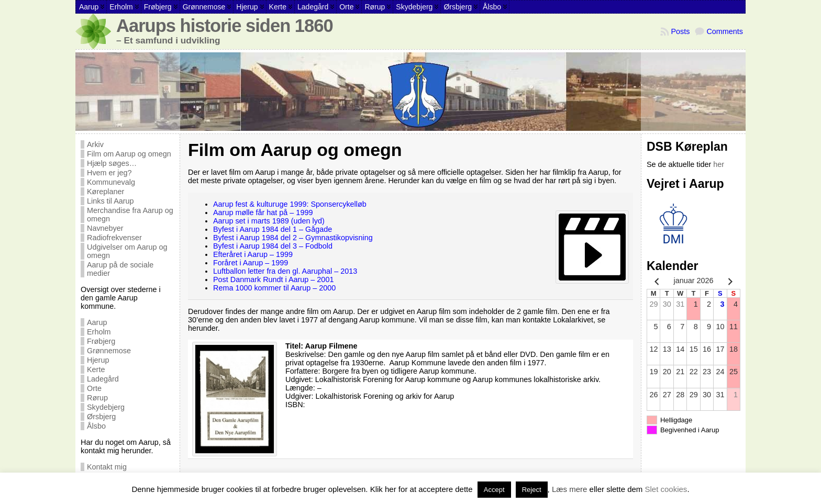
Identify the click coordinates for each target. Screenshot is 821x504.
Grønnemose (109, 351)
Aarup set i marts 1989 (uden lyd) (269, 221)
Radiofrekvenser (114, 238)
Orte (94, 388)
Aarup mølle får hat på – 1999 (263, 212)
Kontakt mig (107, 467)
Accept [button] (494, 490)
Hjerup (98, 360)
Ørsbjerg (101, 417)
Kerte (96, 369)
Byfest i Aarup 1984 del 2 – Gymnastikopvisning (293, 238)
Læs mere (570, 489)
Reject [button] (532, 490)
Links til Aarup (110, 201)
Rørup (97, 398)
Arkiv (95, 144)
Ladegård (103, 379)
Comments (725, 31)
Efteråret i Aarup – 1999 (253, 254)
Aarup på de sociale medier (120, 269)
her (719, 164)
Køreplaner (106, 192)
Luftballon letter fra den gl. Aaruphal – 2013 (285, 271)
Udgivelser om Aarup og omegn (127, 251)
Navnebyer (105, 228)
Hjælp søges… (112, 163)
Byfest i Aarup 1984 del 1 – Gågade (273, 229)
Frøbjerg (101, 341)
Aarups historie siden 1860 (225, 26)
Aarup (97, 322)
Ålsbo (96, 426)
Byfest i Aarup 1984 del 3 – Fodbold (273, 246)
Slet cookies (666, 489)
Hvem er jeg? (109, 173)
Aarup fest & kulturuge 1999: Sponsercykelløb (290, 204)
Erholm (99, 332)
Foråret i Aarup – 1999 (251, 263)
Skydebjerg (106, 407)
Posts (680, 31)
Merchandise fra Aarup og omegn (130, 215)
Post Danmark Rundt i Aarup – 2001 (273, 279)
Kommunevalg (111, 182)
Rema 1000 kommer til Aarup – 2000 (274, 288)
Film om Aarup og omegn (129, 154)
